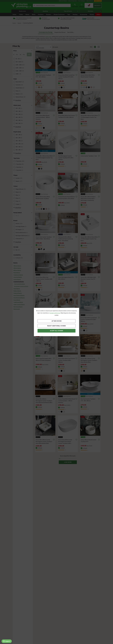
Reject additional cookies (57, 326)
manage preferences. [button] (55, 313)
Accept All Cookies (57, 331)
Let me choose (57, 321)
